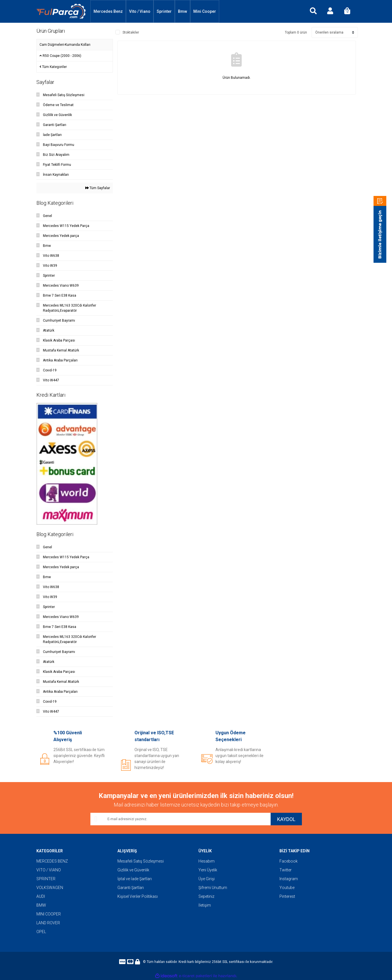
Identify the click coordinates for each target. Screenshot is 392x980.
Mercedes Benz (108, 11)
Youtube (287, 888)
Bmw (182, 11)
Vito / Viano (140, 11)
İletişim (205, 905)
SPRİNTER (46, 879)
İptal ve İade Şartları (135, 879)
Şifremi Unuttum (213, 888)
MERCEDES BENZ (52, 861)
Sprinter (164, 11)
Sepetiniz (206, 896)
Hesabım (207, 861)
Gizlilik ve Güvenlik (133, 870)
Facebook (289, 861)
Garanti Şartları (131, 888)
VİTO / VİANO (49, 870)
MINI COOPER (49, 914)
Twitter (286, 870)
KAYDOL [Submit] (286, 819)
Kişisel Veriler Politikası (138, 896)
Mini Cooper (205, 11)
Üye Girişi (207, 879)
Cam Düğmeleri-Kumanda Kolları (65, 45)
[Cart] (347, 11)
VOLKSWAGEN (50, 888)
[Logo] (61, 12)
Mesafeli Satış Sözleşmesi (141, 861)
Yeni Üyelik (208, 870)
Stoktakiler (131, 32)
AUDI (41, 896)
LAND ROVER (48, 923)
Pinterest (287, 896)
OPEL (41, 932)
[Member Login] (330, 11)
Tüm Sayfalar (98, 188)
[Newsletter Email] (181, 819)
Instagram (289, 879)
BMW (41, 905)
